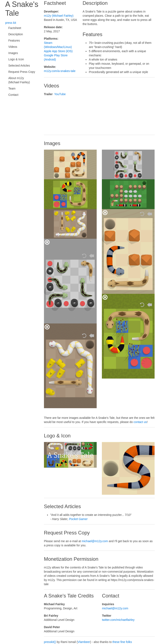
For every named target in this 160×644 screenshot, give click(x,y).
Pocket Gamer (78, 519)
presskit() (50, 642)
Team (12, 88)
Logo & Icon (16, 59)
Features (14, 40)
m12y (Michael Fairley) (59, 16)
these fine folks (122, 642)
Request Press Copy (22, 72)
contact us (140, 422)
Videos (13, 47)
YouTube (60, 94)
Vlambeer (84, 642)
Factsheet (15, 28)
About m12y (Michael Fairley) (19, 80)
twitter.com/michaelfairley (118, 620)
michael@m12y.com (95, 541)
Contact (13, 95)
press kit (11, 23)
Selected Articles (19, 66)
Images (13, 53)
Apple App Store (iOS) (58, 51)
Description (16, 34)
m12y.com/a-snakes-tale (60, 71)
